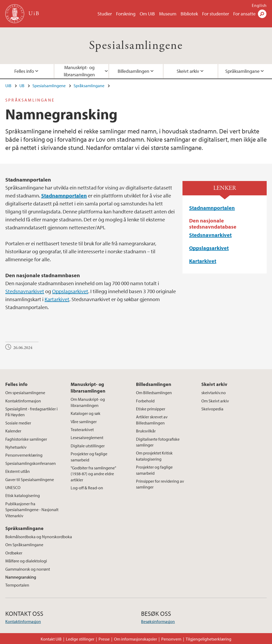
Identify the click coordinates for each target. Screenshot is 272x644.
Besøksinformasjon (158, 621)
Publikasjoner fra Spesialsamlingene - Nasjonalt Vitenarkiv (32, 510)
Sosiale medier (18, 423)
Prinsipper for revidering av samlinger (160, 484)
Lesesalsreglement (87, 437)
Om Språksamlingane (24, 545)
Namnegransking (21, 577)
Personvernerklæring (24, 455)
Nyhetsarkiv (16, 447)
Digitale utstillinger (88, 446)
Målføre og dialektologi (26, 561)
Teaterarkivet (82, 430)
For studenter (216, 14)
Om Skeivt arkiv (215, 401)
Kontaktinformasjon (23, 401)
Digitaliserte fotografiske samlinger (158, 442)
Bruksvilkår (146, 431)
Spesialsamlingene (136, 46)
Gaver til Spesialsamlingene (30, 479)
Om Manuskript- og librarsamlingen (88, 402)
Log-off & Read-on (87, 488)
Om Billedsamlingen (154, 393)
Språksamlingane (89, 86)
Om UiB (147, 14)
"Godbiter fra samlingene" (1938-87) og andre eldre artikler (93, 474)
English (259, 5)
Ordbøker (14, 553)
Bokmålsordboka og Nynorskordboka (39, 537)
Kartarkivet (57, 299)
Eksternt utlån (18, 471)
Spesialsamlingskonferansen (31, 463)
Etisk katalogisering (23, 495)
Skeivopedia (212, 409)
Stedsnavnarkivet (25, 291)
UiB (8, 86)
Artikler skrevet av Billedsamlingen (152, 420)
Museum (168, 14)
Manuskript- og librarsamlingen (79, 71)
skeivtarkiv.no (214, 393)
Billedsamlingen (133, 71)
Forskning (126, 14)
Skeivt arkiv (188, 71)
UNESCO (13, 487)
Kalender (13, 431)
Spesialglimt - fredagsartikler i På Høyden (31, 412)
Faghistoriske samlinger (26, 439)
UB (22, 86)
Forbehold (145, 401)
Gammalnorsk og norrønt (28, 569)
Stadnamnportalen (212, 208)
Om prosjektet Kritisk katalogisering (154, 456)
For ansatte (244, 14)
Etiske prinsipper (151, 409)
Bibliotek (189, 14)
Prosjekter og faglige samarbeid (89, 457)
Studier (105, 14)
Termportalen (17, 585)
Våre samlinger (84, 422)
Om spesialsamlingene (25, 393)
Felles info (16, 384)
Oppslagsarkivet (70, 291)
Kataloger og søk (86, 413)
